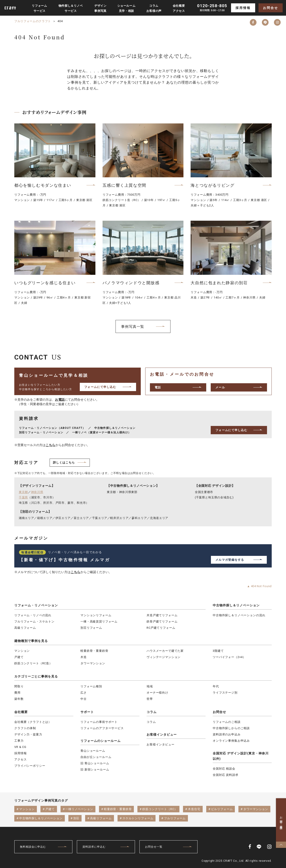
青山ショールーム (93, 751)
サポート (87, 712)
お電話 (60, 400)
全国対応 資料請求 (226, 775)
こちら (50, 445)
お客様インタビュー (162, 735)
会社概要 (21, 712)
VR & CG (20, 747)
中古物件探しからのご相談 (231, 728)
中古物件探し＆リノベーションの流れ (239, 615)
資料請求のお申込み (227, 734)
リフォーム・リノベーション (36, 605)
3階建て (218, 651)
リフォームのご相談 (227, 722)
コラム (152, 712)
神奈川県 (37, 492)
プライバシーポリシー (30, 766)
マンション (22, 651)
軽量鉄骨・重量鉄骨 (94, 651)
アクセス (20, 759)
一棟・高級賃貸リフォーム (99, 621)
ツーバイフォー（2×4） (229, 657)
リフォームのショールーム (101, 741)
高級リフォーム (25, 628)
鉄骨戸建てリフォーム (162, 621)
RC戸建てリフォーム (161, 628)
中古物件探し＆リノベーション (236, 605)
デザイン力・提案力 (28, 734)
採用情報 (243, 8)
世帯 (150, 699)
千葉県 (23, 497)
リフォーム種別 (91, 686)
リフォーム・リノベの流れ (33, 615)
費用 (17, 693)
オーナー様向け (157, 693)
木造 (84, 657)
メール (220, 387)
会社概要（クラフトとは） (33, 722)
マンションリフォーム (96, 615)
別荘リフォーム (91, 628)
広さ (84, 693)
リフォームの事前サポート (99, 722)
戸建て (19, 657)
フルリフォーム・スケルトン (34, 621)
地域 (150, 686)
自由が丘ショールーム (96, 757)
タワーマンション (93, 663)
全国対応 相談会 (224, 769)
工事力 (19, 741)
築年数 (19, 699)
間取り (19, 686)
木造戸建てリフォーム (162, 615)
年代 (216, 686)
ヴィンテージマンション (164, 657)
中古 (84, 699)
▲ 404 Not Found (259, 586)
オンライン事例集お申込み (231, 741)
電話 (158, 387)
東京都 (23, 492)
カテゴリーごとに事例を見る (36, 676)
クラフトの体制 (25, 728)
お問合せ (270, 8)
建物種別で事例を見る (31, 641)
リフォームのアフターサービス (102, 728)
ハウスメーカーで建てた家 (165, 651)
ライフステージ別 (225, 693)
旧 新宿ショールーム (95, 770)
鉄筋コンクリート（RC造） (33, 663)
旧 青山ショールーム (95, 763)
